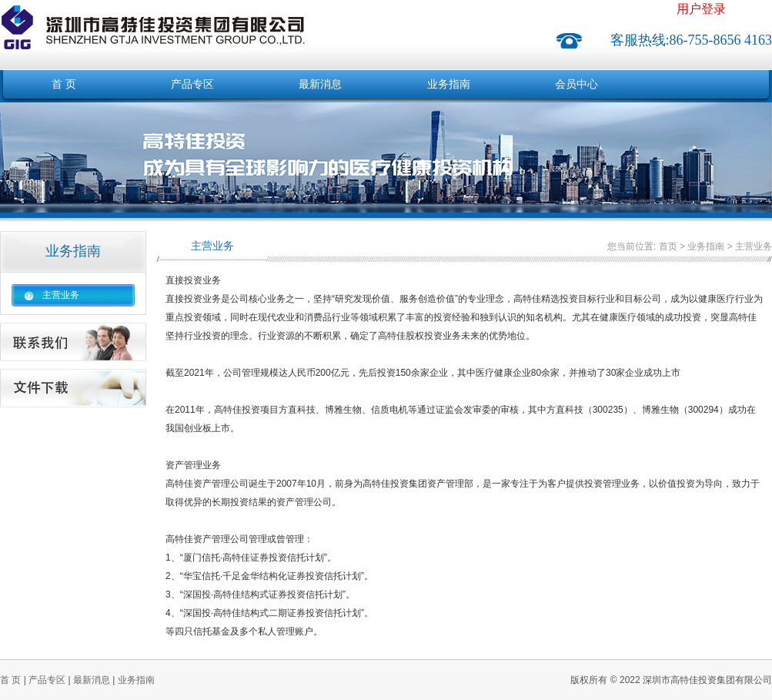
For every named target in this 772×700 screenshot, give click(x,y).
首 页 (64, 84)
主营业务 (61, 295)
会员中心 (576, 84)
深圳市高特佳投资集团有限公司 (152, 18)
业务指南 (449, 84)
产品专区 (192, 84)
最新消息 (320, 84)
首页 (668, 246)
